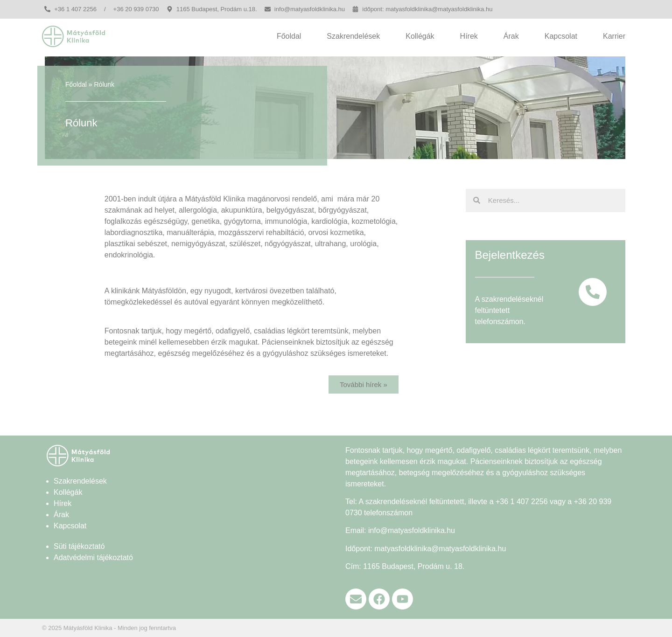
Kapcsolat (561, 36)
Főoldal (289, 36)
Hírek (469, 36)
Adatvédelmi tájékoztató (93, 557)
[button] (364, 384)
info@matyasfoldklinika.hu (412, 530)
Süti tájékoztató (79, 546)
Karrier (614, 36)
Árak (511, 36)
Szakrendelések (353, 36)
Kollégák (420, 36)
